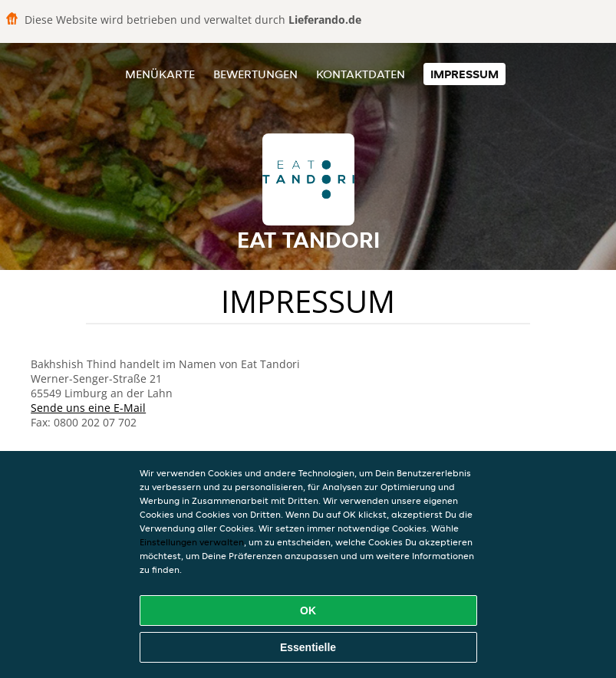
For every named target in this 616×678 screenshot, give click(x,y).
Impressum (464, 74)
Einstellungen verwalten (192, 542)
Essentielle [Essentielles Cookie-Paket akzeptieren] (308, 647)
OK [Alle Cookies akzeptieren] (308, 611)
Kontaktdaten (361, 74)
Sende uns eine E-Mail (88, 408)
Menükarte (160, 74)
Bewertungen (255, 74)
